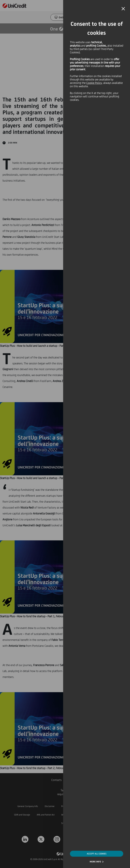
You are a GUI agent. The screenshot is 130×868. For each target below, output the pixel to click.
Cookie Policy (94, 83)
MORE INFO (95, 862)
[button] (123, 9)
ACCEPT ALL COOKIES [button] (97, 854)
